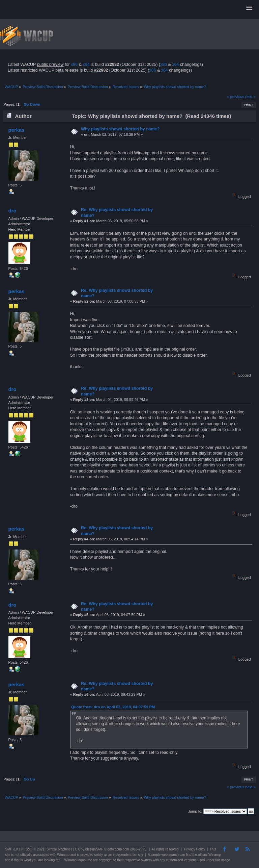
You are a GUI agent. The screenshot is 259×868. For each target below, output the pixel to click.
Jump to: (195, 811)
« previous (235, 97)
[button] (249, 8)
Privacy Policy (195, 849)
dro (12, 211)
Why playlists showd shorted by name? (120, 129)
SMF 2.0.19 (14, 849)
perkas (16, 130)
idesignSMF (94, 849)
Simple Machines (59, 849)
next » (250, 97)
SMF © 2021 (35, 849)
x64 (86, 65)
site (8, 855)
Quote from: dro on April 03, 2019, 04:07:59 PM (113, 707)
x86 (74, 65)
